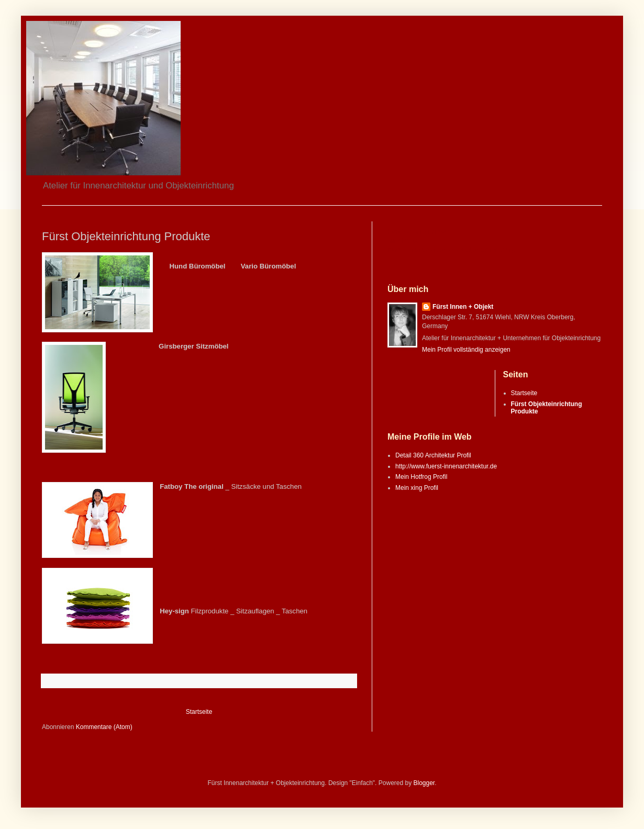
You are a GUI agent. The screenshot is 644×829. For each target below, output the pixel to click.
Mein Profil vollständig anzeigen (466, 350)
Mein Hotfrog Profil (421, 477)
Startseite (199, 712)
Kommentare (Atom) (104, 727)
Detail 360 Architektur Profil (433, 455)
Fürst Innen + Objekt (463, 307)
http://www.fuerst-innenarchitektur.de (446, 466)
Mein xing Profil (417, 488)
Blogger (424, 783)
